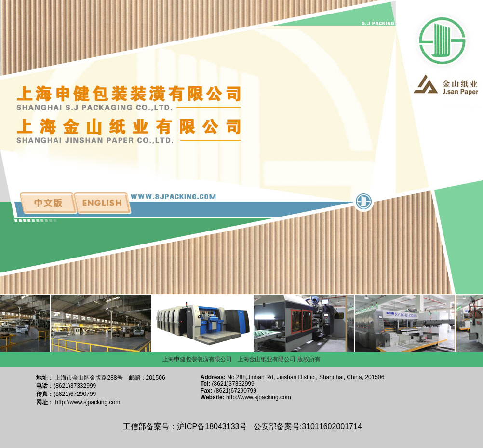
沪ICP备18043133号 (212, 427)
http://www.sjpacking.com (88, 402)
